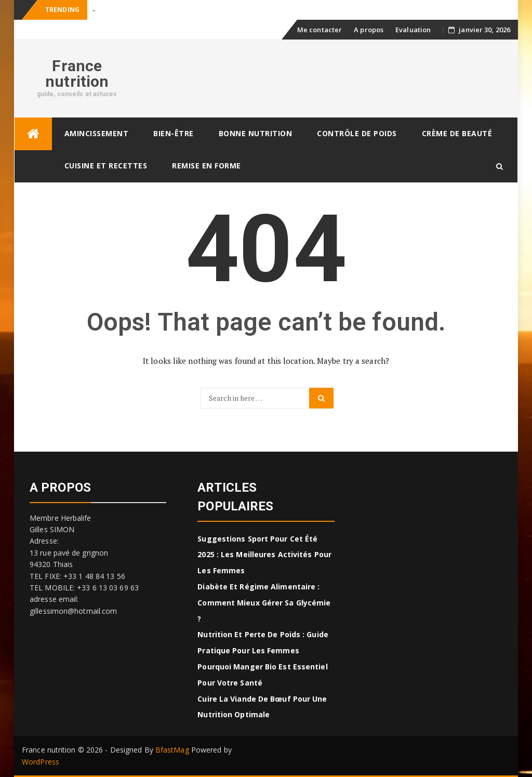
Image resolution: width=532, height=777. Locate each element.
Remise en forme (207, 166)
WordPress (41, 762)
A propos (369, 30)
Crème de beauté (457, 133)
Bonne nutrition (256, 133)
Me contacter (320, 30)
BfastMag (172, 750)
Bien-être (174, 133)
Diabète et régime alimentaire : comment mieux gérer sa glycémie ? (264, 603)
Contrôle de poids (357, 133)
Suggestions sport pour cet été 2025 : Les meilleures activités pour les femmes (264, 555)
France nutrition (77, 74)
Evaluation (413, 30)
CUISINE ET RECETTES (106, 166)
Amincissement (97, 133)
